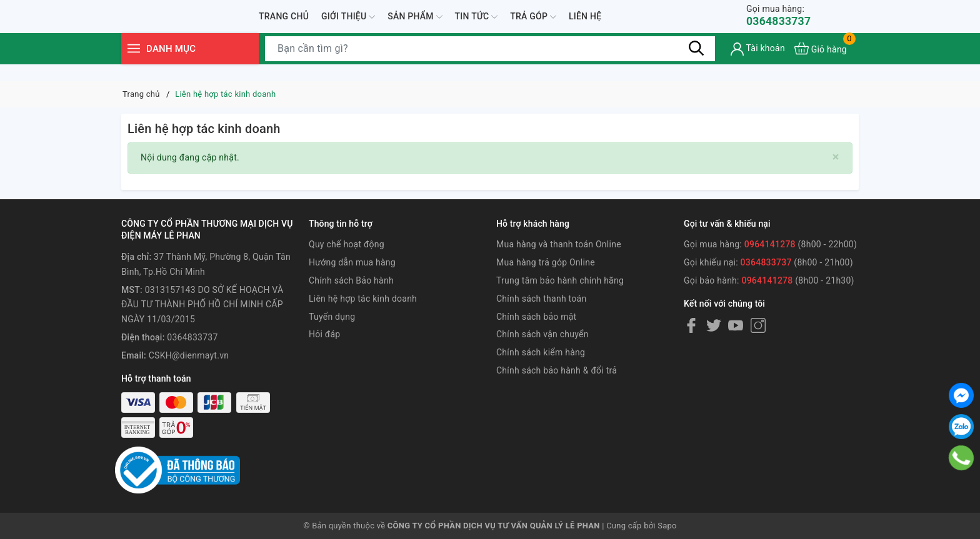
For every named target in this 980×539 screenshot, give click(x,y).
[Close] (836, 157)
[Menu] (134, 66)
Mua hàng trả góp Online (546, 262)
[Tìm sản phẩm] (490, 66)
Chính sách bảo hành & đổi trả (557, 370)
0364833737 (783, 24)
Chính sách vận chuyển (542, 334)
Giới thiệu (348, 25)
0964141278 (770, 244)
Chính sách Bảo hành (351, 280)
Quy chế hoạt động (347, 244)
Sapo (667, 526)
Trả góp (533, 25)
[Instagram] (758, 325)
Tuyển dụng (332, 317)
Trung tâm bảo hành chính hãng (560, 280)
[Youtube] (736, 325)
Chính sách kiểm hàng (541, 352)
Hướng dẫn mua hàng (352, 262)
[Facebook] (691, 325)
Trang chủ (284, 24)
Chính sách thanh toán (541, 299)
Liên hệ (585, 24)
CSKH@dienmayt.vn (189, 355)
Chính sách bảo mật (536, 317)
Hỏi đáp (324, 334)
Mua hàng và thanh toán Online (559, 244)
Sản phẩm (415, 25)
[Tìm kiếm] (696, 66)
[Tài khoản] (758, 66)
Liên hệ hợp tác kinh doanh (363, 299)
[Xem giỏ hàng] (821, 66)
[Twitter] (714, 325)
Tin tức (477, 25)
